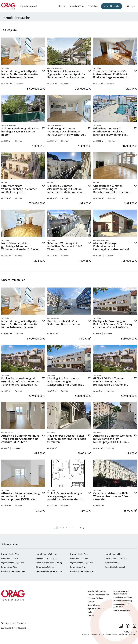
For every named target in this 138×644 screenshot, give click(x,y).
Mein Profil (128, 7)
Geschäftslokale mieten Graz (82, 571)
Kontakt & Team (77, 6)
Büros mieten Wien (9, 567)
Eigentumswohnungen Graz (82, 563)
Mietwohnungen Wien (10, 558)
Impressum (86, 634)
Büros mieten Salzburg (45, 567)
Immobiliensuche (112, 6)
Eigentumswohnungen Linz (116, 558)
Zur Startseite (8, 6)
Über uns (62, 6)
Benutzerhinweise (112, 634)
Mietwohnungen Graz (79, 558)
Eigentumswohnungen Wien (13, 563)
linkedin (121, 626)
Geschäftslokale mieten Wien (13, 571)
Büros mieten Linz (112, 563)
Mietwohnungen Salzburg (46, 558)
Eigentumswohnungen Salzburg (49, 563)
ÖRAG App (93, 6)
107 (80, 528)
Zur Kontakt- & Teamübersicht (14, 628)
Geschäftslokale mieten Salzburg (49, 571)
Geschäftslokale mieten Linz (116, 567)
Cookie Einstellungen (130, 634)
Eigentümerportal (29, 6)
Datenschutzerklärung (98, 634)
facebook (128, 626)
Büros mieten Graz (78, 567)
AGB (120, 634)
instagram (135, 626)
